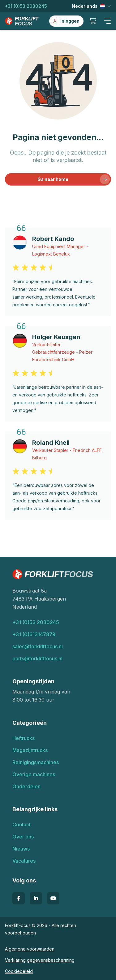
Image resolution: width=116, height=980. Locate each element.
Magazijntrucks (30, 750)
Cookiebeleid (19, 971)
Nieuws (21, 849)
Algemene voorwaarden (30, 949)
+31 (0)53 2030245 (26, 6)
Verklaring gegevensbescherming (40, 960)
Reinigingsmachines (36, 762)
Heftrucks (24, 738)
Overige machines (34, 774)
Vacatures (24, 861)
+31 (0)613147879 (34, 634)
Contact (21, 825)
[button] (107, 21)
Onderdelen (26, 786)
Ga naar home (74, 179)
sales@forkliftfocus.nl (38, 646)
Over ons (23, 837)
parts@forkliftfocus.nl (37, 658)
